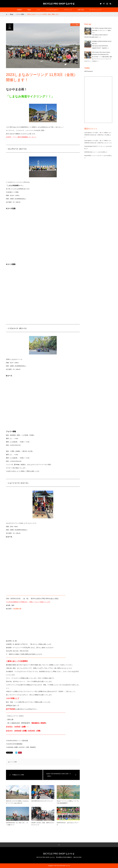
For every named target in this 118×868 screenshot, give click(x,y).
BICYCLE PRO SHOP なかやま (59, 4)
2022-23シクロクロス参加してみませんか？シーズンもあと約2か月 (17, 802)
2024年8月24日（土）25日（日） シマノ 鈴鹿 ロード (17, 824)
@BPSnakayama (89, 71)
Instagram (107, 3)
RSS (110, 3)
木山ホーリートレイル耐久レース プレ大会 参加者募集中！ (68, 802)
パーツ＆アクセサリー (52, 10)
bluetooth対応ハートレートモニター (93, 156)
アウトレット (68, 10)
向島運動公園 (17, 609)
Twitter (100, 3)
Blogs (29, 10)
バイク (38, 10)
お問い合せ (81, 10)
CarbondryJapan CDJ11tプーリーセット (94, 146)
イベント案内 (75, 25)
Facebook (104, 3)
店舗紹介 (19, 10)
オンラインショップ (95, 10)
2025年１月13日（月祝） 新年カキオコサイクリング (43, 824)
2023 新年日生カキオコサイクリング (42, 801)
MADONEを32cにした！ (90, 152)
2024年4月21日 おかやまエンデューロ (68, 824)
